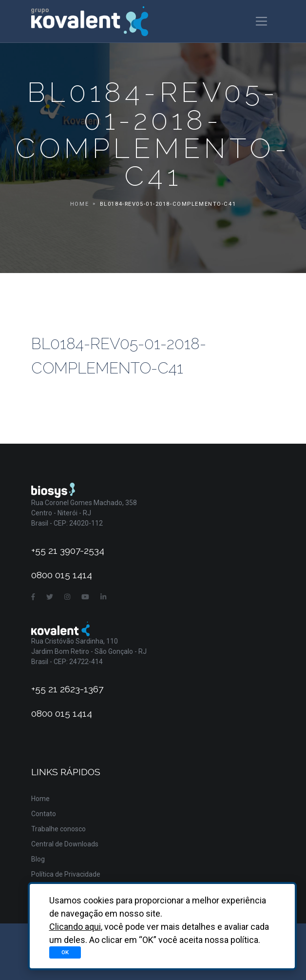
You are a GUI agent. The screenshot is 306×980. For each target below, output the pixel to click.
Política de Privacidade (66, 874)
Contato (44, 814)
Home (79, 204)
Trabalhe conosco (58, 829)
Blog (38, 859)
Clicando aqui (75, 927)
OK (65, 952)
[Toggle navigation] (261, 21)
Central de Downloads (65, 844)
